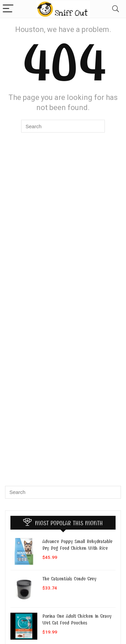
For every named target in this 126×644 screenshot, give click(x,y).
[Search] (116, 9)
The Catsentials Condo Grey (69, 579)
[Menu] (8, 9)
